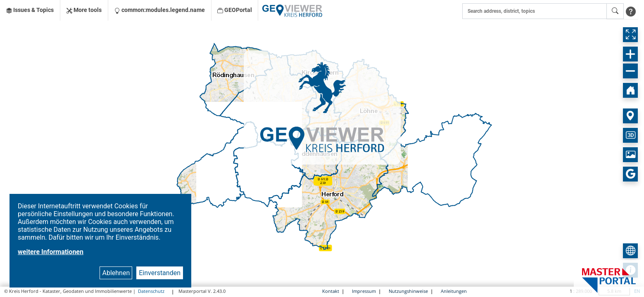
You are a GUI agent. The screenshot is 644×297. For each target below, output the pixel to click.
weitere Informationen (51, 252)
